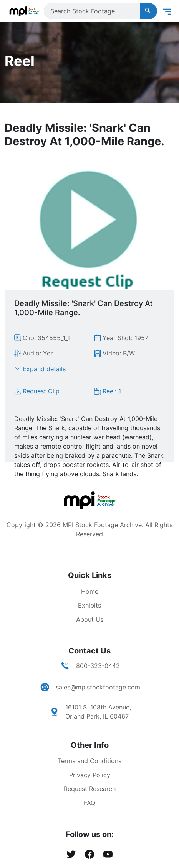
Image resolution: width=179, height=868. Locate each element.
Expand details (44, 369)
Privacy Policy (90, 775)
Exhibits (89, 605)
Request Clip (41, 391)
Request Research (90, 789)
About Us (90, 619)
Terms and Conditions (89, 761)
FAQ (89, 803)
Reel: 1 (112, 391)
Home (90, 591)
